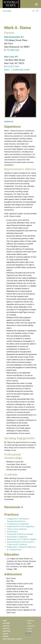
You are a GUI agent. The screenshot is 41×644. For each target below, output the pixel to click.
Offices (5, 634)
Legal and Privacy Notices (12, 639)
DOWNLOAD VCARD (21, 70)
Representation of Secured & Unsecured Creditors (21, 543)
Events (29, 623)
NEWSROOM (9, 122)
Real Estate (12, 532)
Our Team (6, 623)
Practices (6, 628)
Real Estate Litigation (17, 537)
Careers (30, 628)
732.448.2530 (13, 50)
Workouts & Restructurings (20, 534)
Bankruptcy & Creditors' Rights (22, 539)
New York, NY (11, 57)
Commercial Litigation (18, 524)
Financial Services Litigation (21, 526)
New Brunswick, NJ (14, 37)
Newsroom (31, 621)
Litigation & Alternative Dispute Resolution (18, 520)
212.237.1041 (13, 67)
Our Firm (6, 626)
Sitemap (6, 636)
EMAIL (7, 70)
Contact (30, 631)
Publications (31, 626)
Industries (7, 631)
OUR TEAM (7, 11)
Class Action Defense (17, 529)
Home (5, 621)
